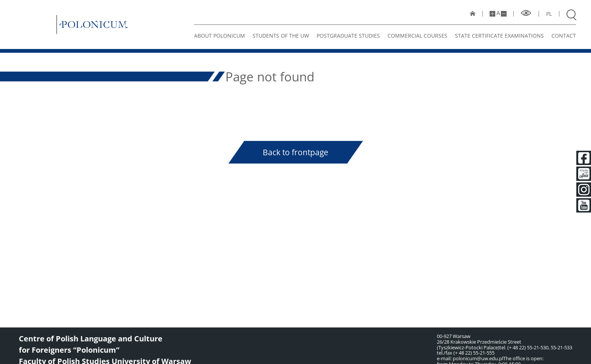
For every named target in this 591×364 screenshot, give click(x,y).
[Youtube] (583, 205)
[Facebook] (583, 158)
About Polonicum (220, 36)
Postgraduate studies (348, 36)
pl (549, 14)
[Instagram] (583, 190)
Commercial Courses (417, 36)
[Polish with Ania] (583, 174)
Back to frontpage (295, 152)
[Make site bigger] (492, 14)
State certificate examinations (499, 36)
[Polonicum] (93, 24)
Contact (564, 36)
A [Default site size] (498, 13)
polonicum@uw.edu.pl (478, 358)
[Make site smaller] (504, 14)
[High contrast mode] (526, 13)
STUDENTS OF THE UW (281, 36)
